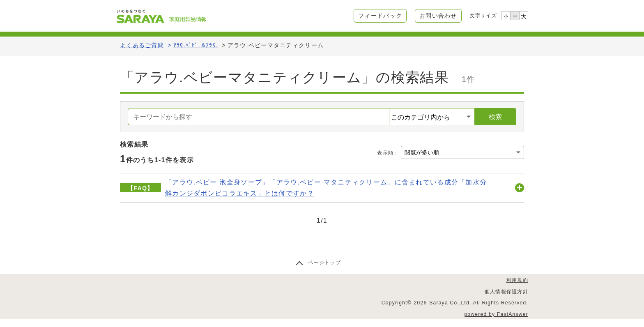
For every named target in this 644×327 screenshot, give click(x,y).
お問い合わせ (438, 16)
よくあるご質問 (142, 45)
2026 (421, 303)
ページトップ (324, 263)
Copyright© (397, 303)
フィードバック (380, 16)
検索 (495, 117)
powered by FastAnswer (496, 314)
